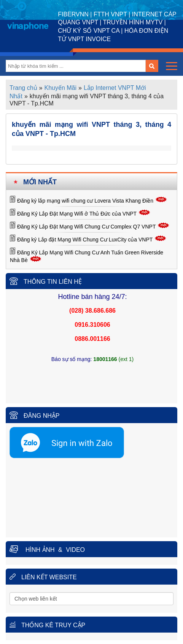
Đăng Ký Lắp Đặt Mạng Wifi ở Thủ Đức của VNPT (77, 214)
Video (75, 550)
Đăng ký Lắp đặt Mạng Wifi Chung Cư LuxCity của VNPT (85, 240)
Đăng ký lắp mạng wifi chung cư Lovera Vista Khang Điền (85, 201)
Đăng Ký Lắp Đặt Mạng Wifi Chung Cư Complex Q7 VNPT (86, 227)
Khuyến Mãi (60, 88)
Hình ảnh (40, 550)
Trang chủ (23, 88)
